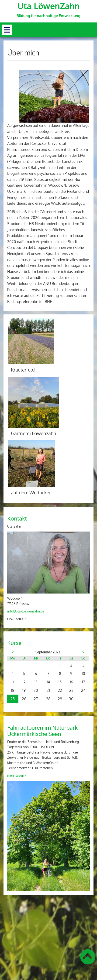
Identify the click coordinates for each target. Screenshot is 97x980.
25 (13, 699)
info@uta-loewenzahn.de (26, 611)
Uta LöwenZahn (49, 6)
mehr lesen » (17, 775)
